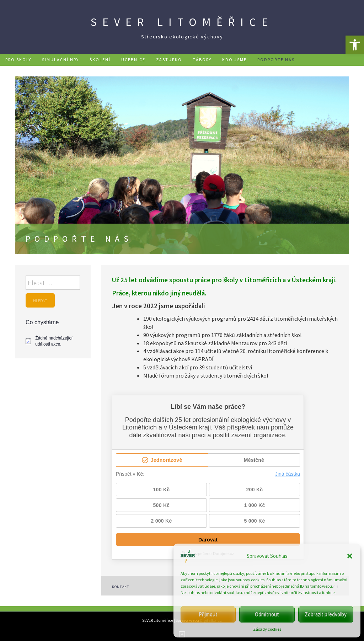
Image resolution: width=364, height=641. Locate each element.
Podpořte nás (276, 60)
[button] (355, 45)
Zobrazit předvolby (326, 614)
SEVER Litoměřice (182, 22)
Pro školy (18, 60)
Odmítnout (267, 614)
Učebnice (133, 60)
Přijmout (208, 614)
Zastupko (169, 60)
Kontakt (121, 587)
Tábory (202, 60)
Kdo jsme (234, 60)
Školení (100, 60)
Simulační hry (60, 60)
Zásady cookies (267, 629)
